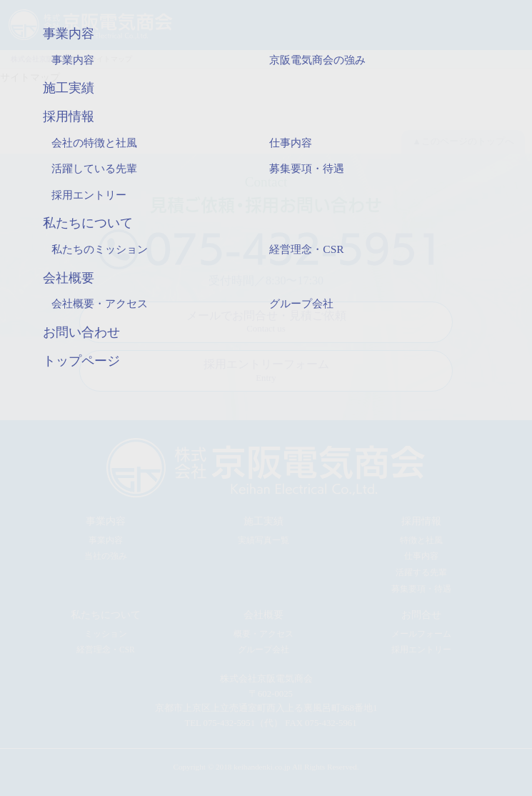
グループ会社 (301, 303)
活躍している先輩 (94, 168)
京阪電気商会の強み (317, 60)
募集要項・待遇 (307, 168)
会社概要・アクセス (100, 303)
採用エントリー (89, 195)
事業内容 (69, 34)
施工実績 (69, 88)
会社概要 (69, 278)
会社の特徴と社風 (94, 143)
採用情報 (69, 116)
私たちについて (88, 223)
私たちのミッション (100, 249)
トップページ (81, 361)
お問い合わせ (81, 332)
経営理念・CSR (306, 249)
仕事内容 (291, 143)
